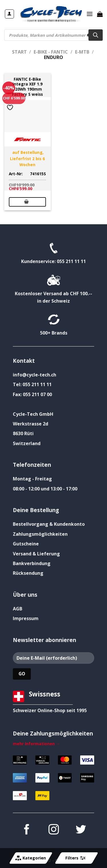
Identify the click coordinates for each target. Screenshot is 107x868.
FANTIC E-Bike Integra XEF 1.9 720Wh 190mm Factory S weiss (27, 87)
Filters (75, 858)
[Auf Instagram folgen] (53, 830)
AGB (18, 609)
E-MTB (82, 52)
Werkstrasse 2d (31, 424)
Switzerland (27, 443)
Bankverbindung (32, 563)
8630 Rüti (23, 433)
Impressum (26, 618)
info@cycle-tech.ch (35, 375)
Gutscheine (26, 544)
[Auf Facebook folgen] (26, 830)
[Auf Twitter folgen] (80, 830)
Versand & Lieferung (36, 554)
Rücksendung (28, 573)
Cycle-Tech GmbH (33, 414)
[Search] (96, 35)
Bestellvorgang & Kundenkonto (49, 524)
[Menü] (90, 14)
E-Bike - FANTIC (51, 52)
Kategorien (31, 858)
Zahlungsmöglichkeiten (40, 534)
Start (19, 52)
